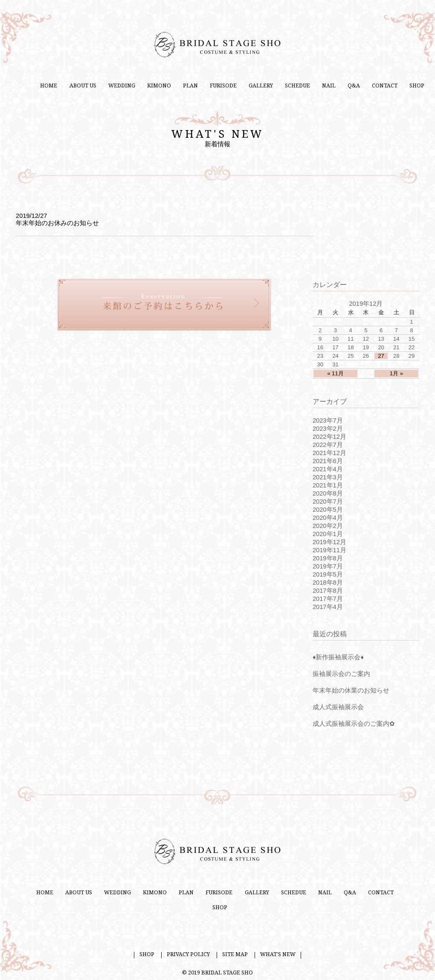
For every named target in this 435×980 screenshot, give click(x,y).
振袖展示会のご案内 (341, 674)
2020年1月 (328, 534)
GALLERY (261, 86)
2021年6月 (328, 461)
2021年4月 (328, 469)
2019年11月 (329, 550)
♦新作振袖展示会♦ (338, 657)
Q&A (354, 86)
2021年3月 (328, 477)
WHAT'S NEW (278, 954)
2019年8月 (328, 558)
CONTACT (385, 86)
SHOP (417, 86)
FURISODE (223, 86)
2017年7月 (328, 599)
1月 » (396, 373)
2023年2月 (328, 429)
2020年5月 (328, 510)
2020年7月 (328, 502)
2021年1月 (328, 485)
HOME (49, 86)
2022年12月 (329, 437)
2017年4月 (328, 607)
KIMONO (159, 86)
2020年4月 (328, 518)
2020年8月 (328, 493)
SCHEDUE (297, 86)
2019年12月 (329, 542)
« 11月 (335, 373)
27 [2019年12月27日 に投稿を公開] (381, 356)
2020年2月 (328, 526)
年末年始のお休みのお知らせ (57, 223)
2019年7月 (328, 566)
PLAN (190, 86)
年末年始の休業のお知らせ (351, 690)
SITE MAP (235, 954)
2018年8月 (328, 583)
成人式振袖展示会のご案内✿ (354, 724)
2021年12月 (329, 453)
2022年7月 (328, 445)
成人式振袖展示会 (338, 707)
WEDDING (122, 86)
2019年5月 (328, 574)
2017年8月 (328, 591)
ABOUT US (83, 86)
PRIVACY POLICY (188, 954)
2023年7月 (328, 420)
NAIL (329, 86)
